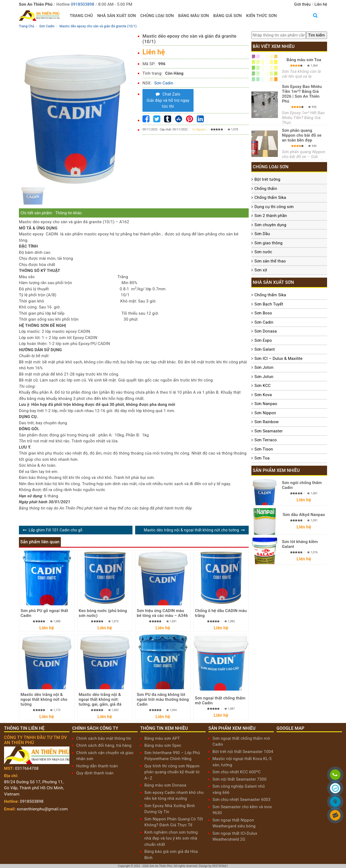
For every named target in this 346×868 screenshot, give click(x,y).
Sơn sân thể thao (270, 261)
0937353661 (220, 866)
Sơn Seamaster (269, 431)
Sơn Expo (263, 340)
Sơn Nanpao (266, 404)
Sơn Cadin (164, 83)
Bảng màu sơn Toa (304, 60)
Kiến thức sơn (261, 16)
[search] (317, 35)
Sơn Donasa (266, 331)
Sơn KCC (262, 386)
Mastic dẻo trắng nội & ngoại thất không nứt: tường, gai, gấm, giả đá (100, 699)
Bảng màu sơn (194, 16)
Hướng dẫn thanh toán (97, 766)
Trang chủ (81, 16)
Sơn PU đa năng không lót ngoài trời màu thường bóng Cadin (163, 699)
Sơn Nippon (265, 413)
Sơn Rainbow (267, 422)
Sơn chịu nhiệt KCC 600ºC (237, 772)
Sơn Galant (265, 349)
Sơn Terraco (266, 440)
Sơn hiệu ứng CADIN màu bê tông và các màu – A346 (162, 613)
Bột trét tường (267, 179)
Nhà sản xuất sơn (117, 16)
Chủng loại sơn (157, 16)
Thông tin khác (69, 213)
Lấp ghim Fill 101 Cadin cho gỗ (56, 530)
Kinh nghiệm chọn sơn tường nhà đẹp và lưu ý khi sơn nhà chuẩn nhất (171, 838)
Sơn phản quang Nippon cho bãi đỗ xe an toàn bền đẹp (302, 135)
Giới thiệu (302, 4)
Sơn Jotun (264, 377)
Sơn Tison (264, 449)
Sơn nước (263, 252)
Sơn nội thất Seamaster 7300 (239, 779)
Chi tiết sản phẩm (36, 213)
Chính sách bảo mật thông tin (104, 738)
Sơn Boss (263, 313)
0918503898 (83, 4)
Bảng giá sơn (227, 16)
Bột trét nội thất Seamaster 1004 (243, 752)
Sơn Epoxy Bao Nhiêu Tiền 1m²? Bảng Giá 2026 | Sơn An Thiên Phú (302, 94)
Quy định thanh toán (95, 773)
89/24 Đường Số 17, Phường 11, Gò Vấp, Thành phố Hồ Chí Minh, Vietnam (34, 788)
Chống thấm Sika (270, 198)
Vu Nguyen (199, 129)
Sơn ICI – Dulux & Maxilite (278, 359)
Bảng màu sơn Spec (163, 745)
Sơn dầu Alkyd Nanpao (304, 515)
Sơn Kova (263, 395)
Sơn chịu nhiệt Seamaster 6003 (242, 800)
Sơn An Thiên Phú (161, 866)
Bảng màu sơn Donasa (165, 785)
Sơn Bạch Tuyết (269, 304)
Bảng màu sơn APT (162, 738)
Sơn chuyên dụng (270, 225)
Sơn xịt (261, 270)
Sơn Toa (262, 458)
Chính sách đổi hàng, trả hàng (104, 745)
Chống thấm (266, 189)
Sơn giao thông (268, 243)
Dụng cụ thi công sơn (274, 207)
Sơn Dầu (262, 234)
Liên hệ (321, 4)
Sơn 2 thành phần (271, 216)
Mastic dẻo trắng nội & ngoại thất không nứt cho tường (191, 530)
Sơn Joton (264, 367)
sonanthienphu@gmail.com (42, 809)
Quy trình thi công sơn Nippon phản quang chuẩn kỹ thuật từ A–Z (172, 772)
